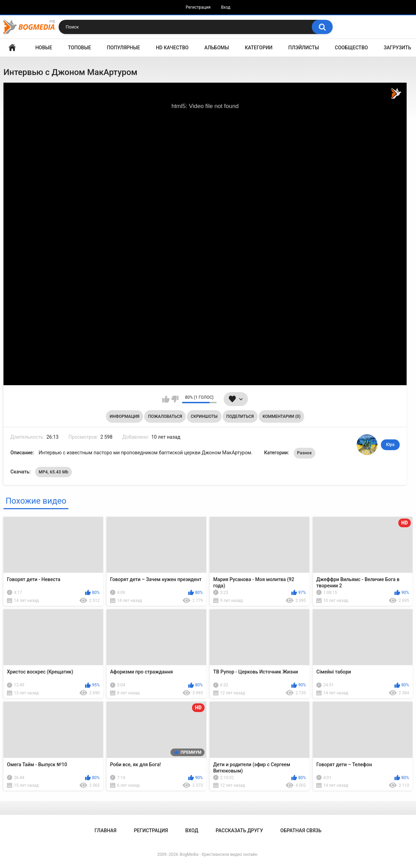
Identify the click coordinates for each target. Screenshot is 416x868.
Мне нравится (166, 399)
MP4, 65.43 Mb (53, 472)
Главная (12, 48)
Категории (259, 48)
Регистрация (198, 7)
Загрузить (397, 48)
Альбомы (217, 48)
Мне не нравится (175, 399)
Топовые (80, 48)
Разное (305, 453)
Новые (44, 48)
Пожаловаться (165, 416)
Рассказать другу (239, 830)
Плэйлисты (303, 48)
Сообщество (351, 48)
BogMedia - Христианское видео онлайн (218, 854)
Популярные (123, 48)
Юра (390, 445)
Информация (125, 416)
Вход (226, 7)
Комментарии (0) (281, 416)
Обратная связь (301, 830)
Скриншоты (204, 416)
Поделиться (240, 416)
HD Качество (172, 48)
